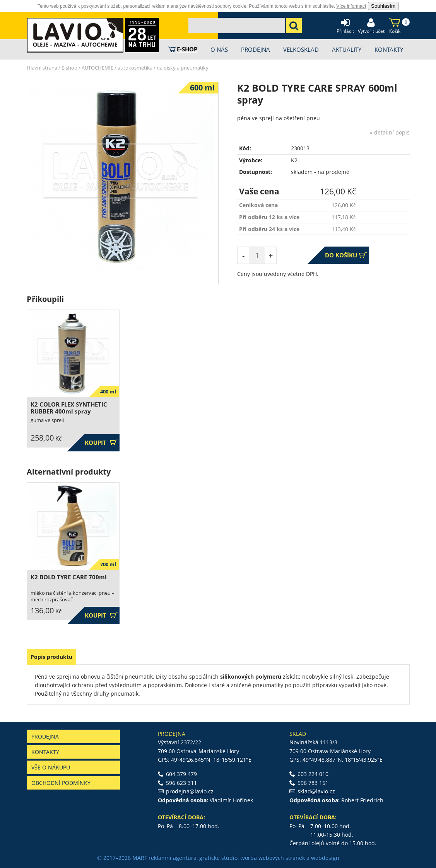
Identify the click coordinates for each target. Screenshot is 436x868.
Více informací (351, 6)
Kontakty (45, 752)
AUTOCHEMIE (97, 68)
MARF (140, 858)
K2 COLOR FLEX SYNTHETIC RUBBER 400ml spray (69, 408)
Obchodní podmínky (61, 783)
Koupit (101, 443)
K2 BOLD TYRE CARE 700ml (69, 577)
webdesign (325, 858)
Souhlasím (383, 6)
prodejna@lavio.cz (190, 791)
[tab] (51, 657)
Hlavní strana (42, 68)
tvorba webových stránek (273, 858)
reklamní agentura (173, 858)
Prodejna (45, 736)
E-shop (69, 68)
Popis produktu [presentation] (51, 657)
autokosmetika (135, 68)
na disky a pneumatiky (183, 68)
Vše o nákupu (51, 767)
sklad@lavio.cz (316, 791)
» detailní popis (390, 132)
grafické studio (218, 858)
